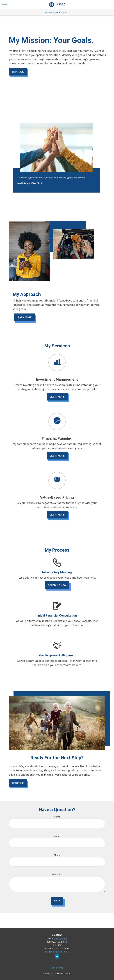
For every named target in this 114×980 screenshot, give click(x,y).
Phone (57, 855)
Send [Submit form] (57, 901)
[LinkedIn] (57, 956)
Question (57, 874)
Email (57, 836)
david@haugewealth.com (57, 951)
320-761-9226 (60, 939)
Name (57, 817)
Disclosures (57, 968)
